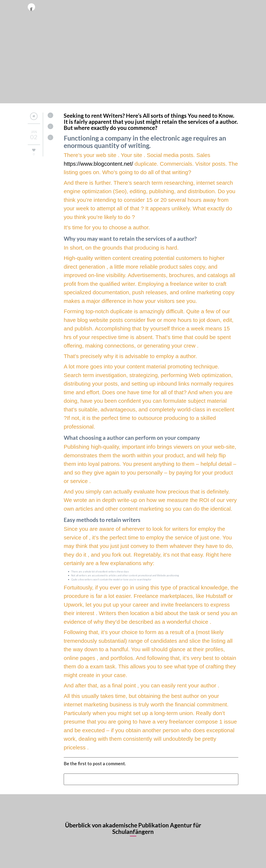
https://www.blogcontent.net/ (98, 164)
